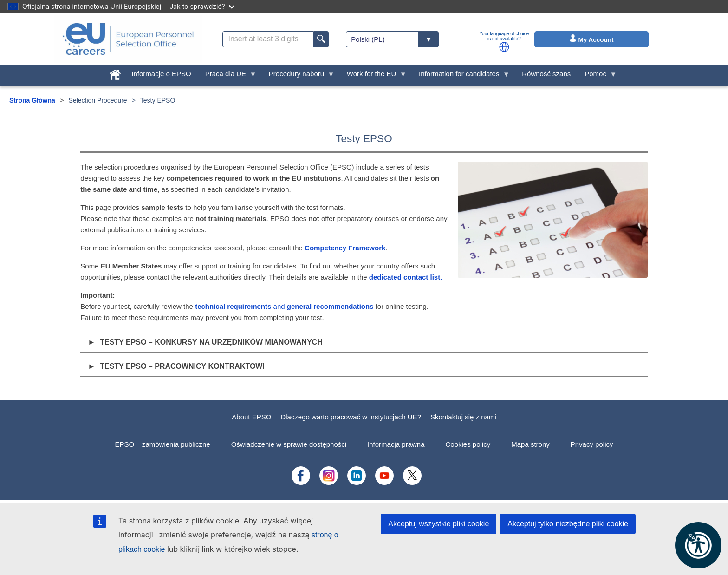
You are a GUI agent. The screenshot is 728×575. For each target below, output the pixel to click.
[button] (504, 47)
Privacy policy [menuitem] (592, 444)
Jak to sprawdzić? (202, 6)
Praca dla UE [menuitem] (227, 76)
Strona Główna (32, 100)
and (284, 306)
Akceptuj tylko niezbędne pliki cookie (568, 524)
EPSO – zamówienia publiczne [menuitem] (163, 444)
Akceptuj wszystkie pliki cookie (439, 524)
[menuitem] (115, 73)
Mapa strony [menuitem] (530, 444)
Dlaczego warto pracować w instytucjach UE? (351, 417)
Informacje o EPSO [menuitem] (161, 74)
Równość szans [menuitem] (546, 74)
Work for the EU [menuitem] (373, 76)
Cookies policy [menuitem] (468, 444)
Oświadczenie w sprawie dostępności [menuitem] (289, 444)
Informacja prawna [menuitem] (396, 444)
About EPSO (251, 417)
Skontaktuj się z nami (463, 417)
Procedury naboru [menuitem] (298, 76)
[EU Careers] (128, 39)
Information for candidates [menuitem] (461, 76)
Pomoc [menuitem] (597, 76)
